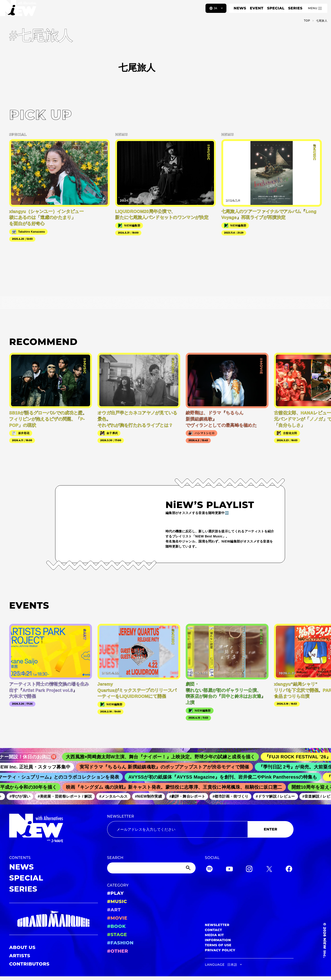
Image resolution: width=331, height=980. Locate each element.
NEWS (240, 8)
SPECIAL (276, 8)
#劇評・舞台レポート (191, 796)
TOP (307, 21)
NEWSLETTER (121, 816)
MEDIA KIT (214, 935)
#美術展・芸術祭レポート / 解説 (68, 796)
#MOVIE (117, 918)
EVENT (257, 8)
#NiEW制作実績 (152, 796)
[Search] (151, 868)
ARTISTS (20, 956)
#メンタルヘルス (117, 796)
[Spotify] (209, 870)
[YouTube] (229, 870)
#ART (114, 910)
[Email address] (177, 829)
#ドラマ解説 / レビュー (279, 796)
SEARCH (115, 858)
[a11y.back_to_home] (19, 10)
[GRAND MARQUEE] (54, 919)
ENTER (271, 829)
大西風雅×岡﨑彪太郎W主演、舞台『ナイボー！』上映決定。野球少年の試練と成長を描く (167, 757)
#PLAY (115, 893)
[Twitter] (269, 870)
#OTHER (118, 951)
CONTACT (213, 930)
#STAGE (117, 935)
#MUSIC (117, 901)
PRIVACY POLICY (220, 950)
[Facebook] (289, 870)
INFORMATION (218, 940)
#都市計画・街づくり (234, 796)
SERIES (295, 8)
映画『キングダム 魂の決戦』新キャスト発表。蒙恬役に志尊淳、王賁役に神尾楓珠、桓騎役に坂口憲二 (178, 787)
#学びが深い (24, 796)
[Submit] (189, 868)
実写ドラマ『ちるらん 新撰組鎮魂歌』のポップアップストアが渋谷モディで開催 (170, 767)
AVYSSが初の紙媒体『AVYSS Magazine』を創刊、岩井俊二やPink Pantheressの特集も (227, 777)
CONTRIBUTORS (29, 964)
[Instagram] (249, 870)
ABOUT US (22, 947)
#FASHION (120, 943)
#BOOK (116, 926)
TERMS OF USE (218, 945)
